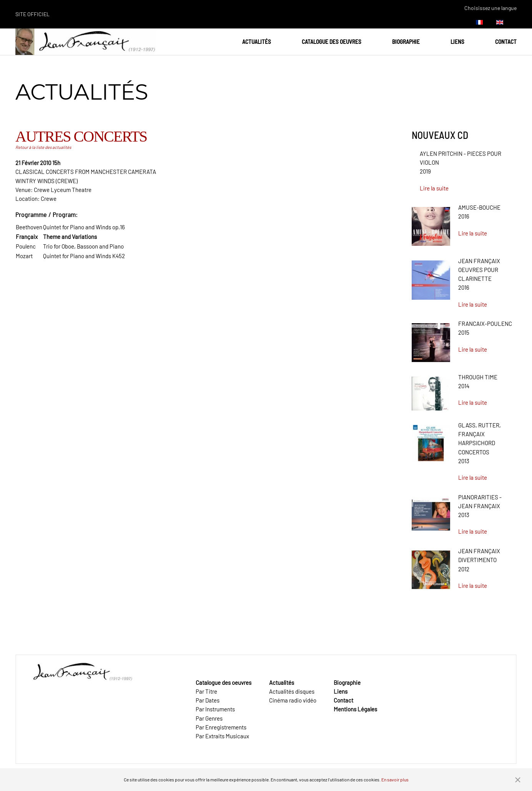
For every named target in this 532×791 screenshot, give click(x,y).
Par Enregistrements (221, 727)
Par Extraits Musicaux (222, 736)
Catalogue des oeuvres (332, 42)
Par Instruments (215, 709)
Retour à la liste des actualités (43, 147)
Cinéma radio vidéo (293, 700)
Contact (506, 42)
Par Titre (206, 691)
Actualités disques (292, 691)
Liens (457, 42)
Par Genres (209, 718)
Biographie (406, 42)
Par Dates (208, 700)
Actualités (257, 42)
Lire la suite (434, 188)
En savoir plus (395, 779)
